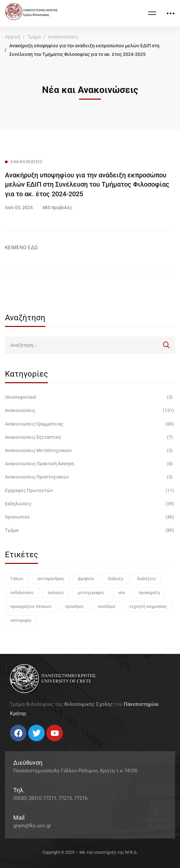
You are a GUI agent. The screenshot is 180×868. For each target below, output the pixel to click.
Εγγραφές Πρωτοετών (90, 490)
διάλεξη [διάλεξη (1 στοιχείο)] (115, 579)
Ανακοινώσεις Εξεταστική (90, 437)
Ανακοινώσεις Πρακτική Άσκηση (90, 464)
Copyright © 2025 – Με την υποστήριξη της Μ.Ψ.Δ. (90, 852)
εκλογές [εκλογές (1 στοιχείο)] (56, 593)
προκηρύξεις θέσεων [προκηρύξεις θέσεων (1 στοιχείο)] (31, 606)
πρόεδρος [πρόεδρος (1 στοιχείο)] (75, 606)
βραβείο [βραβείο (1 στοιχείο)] (86, 579)
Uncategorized (90, 397)
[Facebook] (10, 744)
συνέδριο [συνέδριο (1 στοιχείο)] (107, 606)
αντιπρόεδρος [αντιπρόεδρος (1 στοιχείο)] (51, 579)
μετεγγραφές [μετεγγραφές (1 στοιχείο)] (91, 593)
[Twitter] (17, 744)
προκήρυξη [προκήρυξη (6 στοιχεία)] (149, 593)
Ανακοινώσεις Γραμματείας (90, 424)
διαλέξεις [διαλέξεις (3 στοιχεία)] (146, 579)
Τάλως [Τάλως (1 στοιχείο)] (17, 579)
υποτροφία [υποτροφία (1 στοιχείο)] (21, 620)
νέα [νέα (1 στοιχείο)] (121, 593)
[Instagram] (23, 744)
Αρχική (13, 37)
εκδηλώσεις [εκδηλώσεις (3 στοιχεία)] (22, 593)
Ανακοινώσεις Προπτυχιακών (90, 477)
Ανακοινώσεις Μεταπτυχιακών (90, 450)
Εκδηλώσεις (90, 504)
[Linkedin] (30, 744)
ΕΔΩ (33, 248)
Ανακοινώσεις (63, 37)
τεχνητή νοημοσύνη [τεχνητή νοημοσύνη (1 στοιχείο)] (148, 606)
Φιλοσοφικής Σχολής (89, 704)
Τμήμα (34, 37)
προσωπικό (90, 517)
